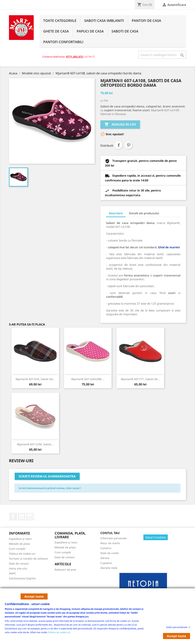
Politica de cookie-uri (59, 632)
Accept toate (34, 596)
